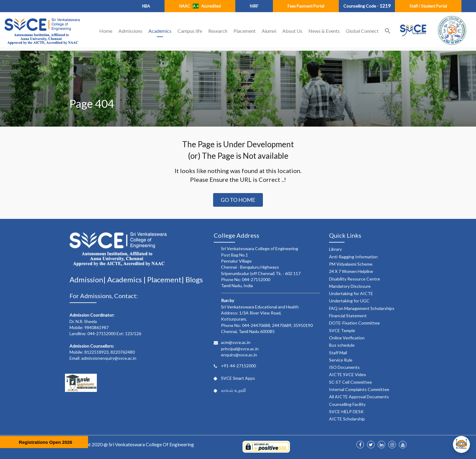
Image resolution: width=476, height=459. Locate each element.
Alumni (269, 31)
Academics (160, 31)
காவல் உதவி (233, 390)
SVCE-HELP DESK (346, 411)
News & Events (324, 31)
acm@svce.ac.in (236, 342)
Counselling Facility (347, 404)
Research (218, 31)
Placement (245, 31)
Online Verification (347, 338)
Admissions (130, 31)
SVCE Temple (342, 330)
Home (106, 31)
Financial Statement (348, 316)
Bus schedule (342, 345)
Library (335, 249)
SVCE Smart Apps (238, 378)
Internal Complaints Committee (359, 389)
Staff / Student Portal (428, 6)
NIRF (254, 6)
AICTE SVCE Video (348, 374)
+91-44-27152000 (238, 366)
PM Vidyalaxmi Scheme (351, 264)
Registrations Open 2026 (46, 442)
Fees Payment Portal (306, 6)
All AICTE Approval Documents (359, 397)
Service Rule (341, 360)
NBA (146, 6)
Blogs (194, 279)
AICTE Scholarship (347, 419)
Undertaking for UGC (349, 301)
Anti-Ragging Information (353, 257)
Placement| (166, 279)
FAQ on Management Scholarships (362, 308)
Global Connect (362, 31)
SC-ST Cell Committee (350, 382)
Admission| (88, 279)
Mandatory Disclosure (350, 286)
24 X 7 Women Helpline (351, 271)
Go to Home (238, 200)
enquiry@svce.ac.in (239, 355)
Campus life (190, 31)
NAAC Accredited (200, 6)
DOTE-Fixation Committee (354, 323)
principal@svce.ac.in (240, 349)
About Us (292, 31)
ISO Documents (344, 367)
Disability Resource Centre (355, 279)
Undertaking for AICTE (351, 293)
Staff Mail (338, 353)
